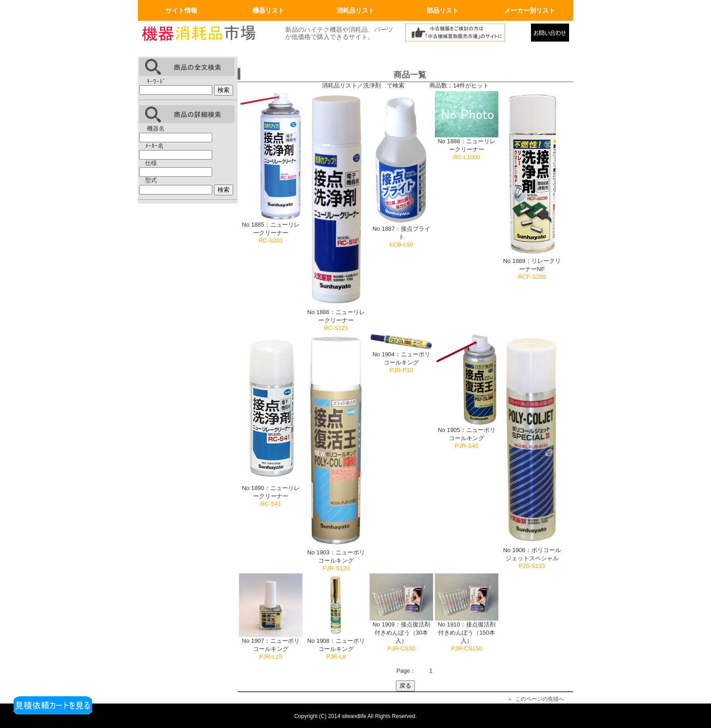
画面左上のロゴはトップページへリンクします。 (206, 35)
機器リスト (268, 10)
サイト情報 (181, 10)
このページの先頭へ (540, 699)
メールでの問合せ (552, 35)
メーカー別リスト (530, 10)
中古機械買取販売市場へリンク (466, 35)
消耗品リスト (355, 10)
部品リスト (443, 10)
